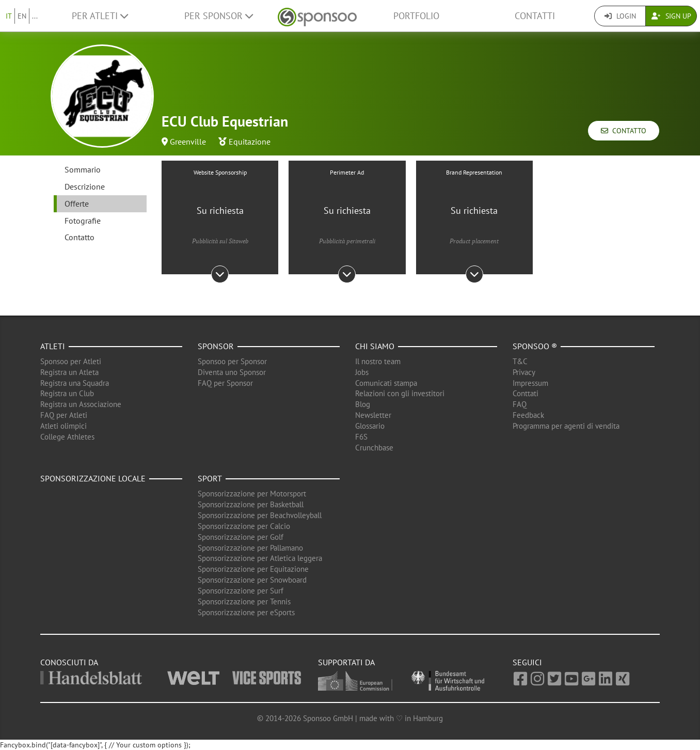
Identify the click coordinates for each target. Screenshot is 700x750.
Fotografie (83, 221)
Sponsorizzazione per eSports (246, 612)
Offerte (77, 204)
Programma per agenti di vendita (566, 426)
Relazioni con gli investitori (400, 393)
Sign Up (671, 16)
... (35, 16)
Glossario (370, 426)
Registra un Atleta (69, 372)
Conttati (526, 393)
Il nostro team (378, 361)
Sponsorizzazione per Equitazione (253, 569)
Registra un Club (67, 393)
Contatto (624, 131)
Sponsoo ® (535, 346)
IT (9, 16)
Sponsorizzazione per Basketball (251, 504)
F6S (361, 437)
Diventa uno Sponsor (232, 372)
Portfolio (416, 16)
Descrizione (85, 186)
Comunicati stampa (386, 383)
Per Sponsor (219, 16)
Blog (363, 404)
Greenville (188, 142)
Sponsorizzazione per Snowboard (252, 580)
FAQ (520, 404)
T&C (520, 361)
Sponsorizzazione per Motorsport (252, 494)
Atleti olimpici (63, 426)
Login (620, 16)
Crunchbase (374, 448)
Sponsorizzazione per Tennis (244, 601)
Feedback (528, 415)
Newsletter (373, 415)
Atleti (53, 346)
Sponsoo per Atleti (71, 361)
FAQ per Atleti (64, 415)
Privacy (524, 372)
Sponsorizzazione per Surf (241, 591)
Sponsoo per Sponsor (232, 361)
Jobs (362, 372)
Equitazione (250, 142)
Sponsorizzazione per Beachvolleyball (260, 515)
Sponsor (216, 346)
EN (22, 16)
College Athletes (67, 437)
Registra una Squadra (75, 383)
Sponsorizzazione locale (93, 478)
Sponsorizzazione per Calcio (244, 526)
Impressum (530, 383)
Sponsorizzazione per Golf (241, 537)
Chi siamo (375, 346)
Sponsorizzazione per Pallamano (250, 548)
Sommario (83, 169)
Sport (210, 478)
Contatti (535, 16)
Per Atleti (100, 16)
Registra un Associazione (81, 404)
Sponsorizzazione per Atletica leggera (260, 558)
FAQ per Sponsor (225, 383)
